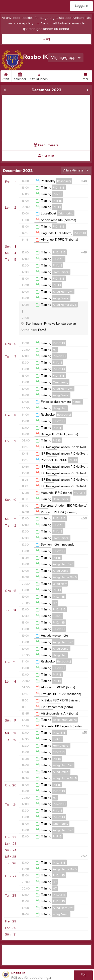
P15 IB (57, 285)
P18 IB (57, 207)
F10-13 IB (59, 188)
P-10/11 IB (80, 233)
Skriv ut (46, 156)
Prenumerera (46, 145)
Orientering (66, 213)
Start (6, 76)
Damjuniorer (61, 499)
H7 (55, 350)
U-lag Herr (60, 408)
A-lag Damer (61, 298)
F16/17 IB (59, 259)
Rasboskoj (64, 181)
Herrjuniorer (61, 272)
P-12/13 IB (59, 252)
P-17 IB (57, 194)
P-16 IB (57, 201)
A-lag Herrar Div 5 (65, 305)
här (37, 23)
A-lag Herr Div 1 (63, 292)
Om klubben (39, 76)
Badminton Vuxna (65, 720)
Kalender (20, 76)
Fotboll (77, 402)
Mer (85, 76)
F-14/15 (58, 265)
